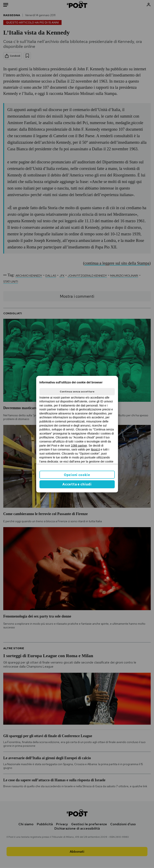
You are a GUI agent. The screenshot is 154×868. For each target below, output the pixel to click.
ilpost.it (96, 449)
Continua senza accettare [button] (77, 392)
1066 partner (79, 446)
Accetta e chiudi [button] (77, 484)
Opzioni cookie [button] (77, 475)
